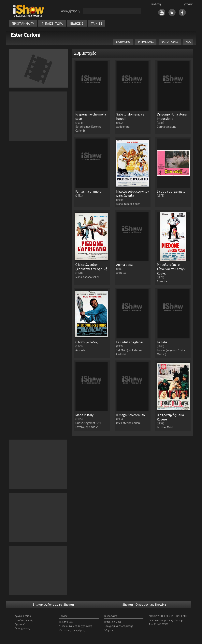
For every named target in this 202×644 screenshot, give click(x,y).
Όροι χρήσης (22, 628)
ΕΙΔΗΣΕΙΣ (77, 23)
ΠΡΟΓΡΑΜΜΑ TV (23, 23)
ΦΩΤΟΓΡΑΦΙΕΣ (170, 42)
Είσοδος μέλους (24, 620)
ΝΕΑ (188, 42)
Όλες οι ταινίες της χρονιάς (76, 626)
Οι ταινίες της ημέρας (72, 630)
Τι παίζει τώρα (112, 622)
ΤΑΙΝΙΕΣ (97, 23)
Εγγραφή (188, 4)
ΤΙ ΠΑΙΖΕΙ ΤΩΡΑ (52, 23)
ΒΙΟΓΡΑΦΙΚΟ (123, 42)
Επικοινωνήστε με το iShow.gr (53, 604)
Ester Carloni (25, 35)
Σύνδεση (156, 4)
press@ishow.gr (174, 620)
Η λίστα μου (66, 622)
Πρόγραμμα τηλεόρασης (119, 626)
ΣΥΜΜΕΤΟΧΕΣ (146, 42)
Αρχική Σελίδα (23, 616)
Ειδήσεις (109, 630)
